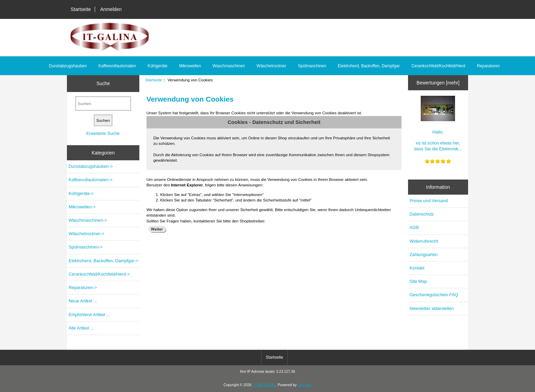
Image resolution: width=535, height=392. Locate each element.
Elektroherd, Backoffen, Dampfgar (369, 66)
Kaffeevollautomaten (117, 66)
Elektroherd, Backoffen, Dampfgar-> (104, 261)
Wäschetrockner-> (86, 234)
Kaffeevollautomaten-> (91, 180)
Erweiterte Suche (103, 133)
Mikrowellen (190, 66)
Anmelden (111, 9)
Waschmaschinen (229, 66)
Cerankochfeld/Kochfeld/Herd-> (99, 274)
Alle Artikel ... (81, 328)
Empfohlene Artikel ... (89, 315)
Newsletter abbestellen (432, 308)
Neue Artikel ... (83, 301)
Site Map (418, 281)
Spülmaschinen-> (86, 247)
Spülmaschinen (312, 66)
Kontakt (417, 268)
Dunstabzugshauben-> (91, 166)
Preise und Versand (429, 201)
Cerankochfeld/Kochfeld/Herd (438, 66)
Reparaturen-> (83, 287)
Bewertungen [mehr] (438, 83)
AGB (414, 227)
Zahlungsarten (424, 255)
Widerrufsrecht (424, 241)
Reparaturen (489, 66)
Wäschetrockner (272, 66)
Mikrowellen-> (82, 207)
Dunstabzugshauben (68, 66)
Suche (103, 83)
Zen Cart (305, 385)
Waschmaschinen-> (88, 220)
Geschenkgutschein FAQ (434, 295)
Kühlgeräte (158, 66)
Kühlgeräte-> (81, 193)
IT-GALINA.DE (264, 385)
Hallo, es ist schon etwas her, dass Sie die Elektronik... (438, 124)
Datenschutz (422, 214)
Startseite (81, 9)
